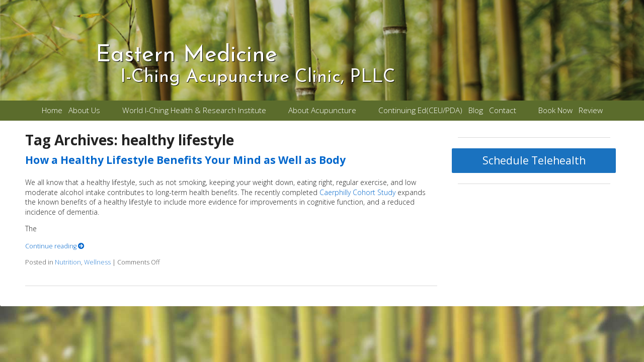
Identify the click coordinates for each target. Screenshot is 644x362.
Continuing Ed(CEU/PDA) (420, 110)
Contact (503, 110)
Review (591, 110)
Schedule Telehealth (534, 160)
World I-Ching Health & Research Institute (194, 110)
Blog (476, 110)
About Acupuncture (322, 110)
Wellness (97, 262)
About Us (84, 110)
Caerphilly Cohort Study (357, 192)
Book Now (555, 110)
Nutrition (68, 262)
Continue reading (55, 246)
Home (52, 110)
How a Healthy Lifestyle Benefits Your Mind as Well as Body (185, 160)
